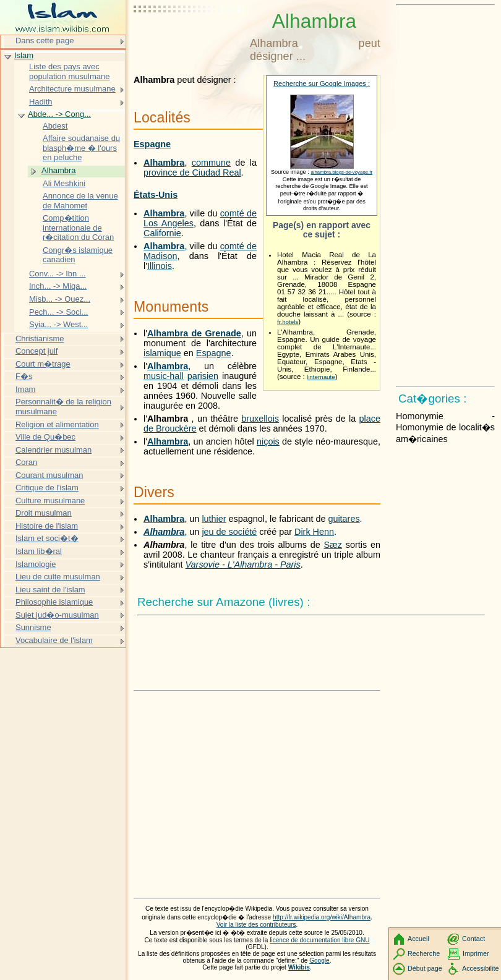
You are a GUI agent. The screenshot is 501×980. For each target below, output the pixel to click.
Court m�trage (43, 364)
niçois (268, 441)
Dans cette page (45, 40)
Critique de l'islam (47, 488)
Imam (25, 389)
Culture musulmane (50, 501)
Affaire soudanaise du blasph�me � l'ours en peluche (81, 148)
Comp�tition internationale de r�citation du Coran (78, 228)
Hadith (41, 102)
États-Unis (156, 195)
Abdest (55, 126)
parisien (203, 376)
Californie (162, 233)
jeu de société (229, 532)
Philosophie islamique (54, 602)
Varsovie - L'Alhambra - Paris (243, 565)
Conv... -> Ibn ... (58, 274)
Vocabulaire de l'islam (54, 640)
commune (211, 163)
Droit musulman (44, 513)
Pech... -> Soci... (58, 312)
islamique (162, 353)
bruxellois (260, 419)
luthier (214, 519)
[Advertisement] (189, 40)
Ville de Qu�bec (45, 437)
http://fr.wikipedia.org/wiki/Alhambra (322, 917)
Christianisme (40, 339)
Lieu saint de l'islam (50, 590)
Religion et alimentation (57, 424)
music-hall (164, 376)
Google (319, 961)
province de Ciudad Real (192, 173)
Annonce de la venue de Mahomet (80, 201)
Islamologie (36, 564)
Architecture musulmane (72, 89)
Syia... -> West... (58, 324)
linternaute (321, 377)
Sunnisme (33, 627)
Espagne (152, 144)
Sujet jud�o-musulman (57, 615)
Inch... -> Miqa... (58, 286)
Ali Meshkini (64, 183)
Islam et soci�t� (47, 538)
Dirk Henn (314, 532)
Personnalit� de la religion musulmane (63, 407)
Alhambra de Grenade (194, 333)
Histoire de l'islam (47, 526)
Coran (26, 462)
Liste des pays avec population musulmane (69, 71)
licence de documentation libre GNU (319, 940)
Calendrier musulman (54, 450)
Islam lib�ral (39, 551)
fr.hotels (288, 322)
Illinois (160, 266)
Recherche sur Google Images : (322, 83)
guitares (344, 519)
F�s (24, 376)
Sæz (333, 545)
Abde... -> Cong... (59, 114)
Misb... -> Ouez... (60, 299)
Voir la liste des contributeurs (256, 925)
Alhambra (164, 163)
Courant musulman (49, 475)
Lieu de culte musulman (58, 577)
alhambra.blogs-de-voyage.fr (341, 172)
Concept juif (36, 351)
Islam (24, 55)
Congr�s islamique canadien (78, 255)
